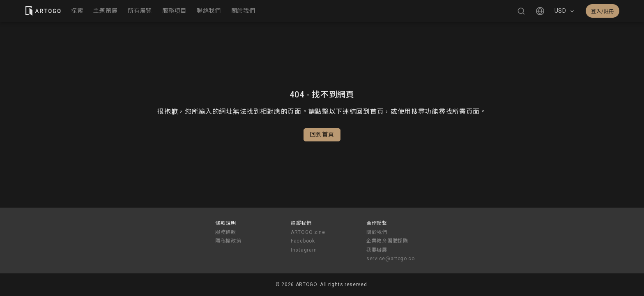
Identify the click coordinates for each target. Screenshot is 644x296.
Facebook (303, 241)
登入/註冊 (603, 12)
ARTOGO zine (308, 232)
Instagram (304, 250)
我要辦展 (377, 250)
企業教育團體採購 (387, 241)
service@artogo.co (391, 259)
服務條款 (226, 232)
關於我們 (377, 232)
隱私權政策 (228, 241)
